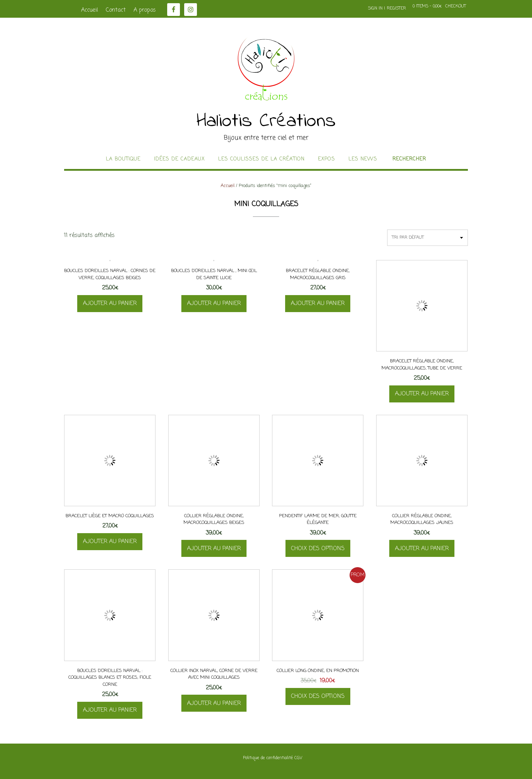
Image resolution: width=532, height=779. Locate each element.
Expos (327, 159)
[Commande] (428, 238)
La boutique (123, 159)
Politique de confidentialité (268, 758)
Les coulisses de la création (261, 159)
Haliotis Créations (266, 122)
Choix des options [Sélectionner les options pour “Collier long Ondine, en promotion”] (318, 696)
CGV (298, 758)
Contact (116, 10)
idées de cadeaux (179, 159)
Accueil (90, 10)
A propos (145, 10)
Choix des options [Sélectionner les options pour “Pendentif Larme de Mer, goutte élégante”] (318, 549)
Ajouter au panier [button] (110, 304)
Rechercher (409, 159)
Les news (363, 159)
